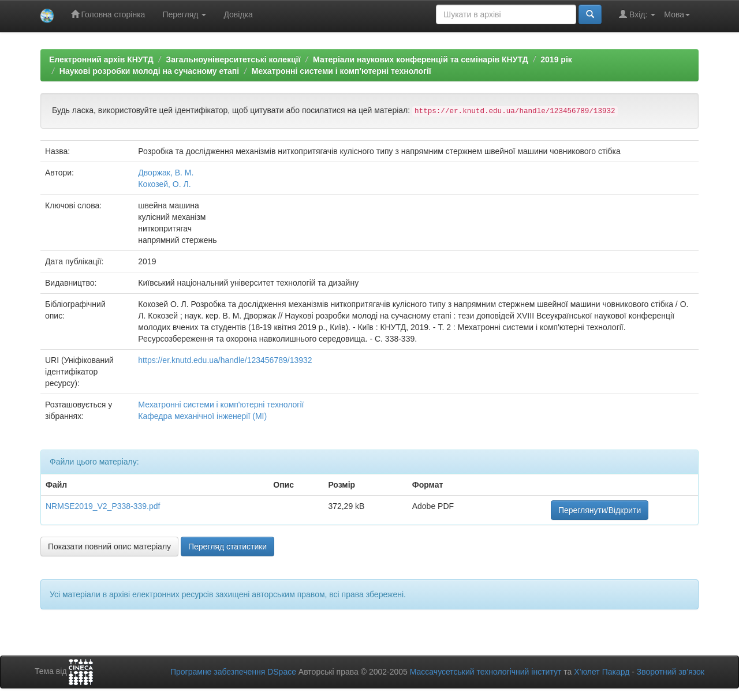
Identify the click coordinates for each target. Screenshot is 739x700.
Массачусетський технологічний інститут (486, 672)
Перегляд (184, 14)
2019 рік (556, 59)
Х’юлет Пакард (602, 672)
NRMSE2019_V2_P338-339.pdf (103, 506)
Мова (677, 14)
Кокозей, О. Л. (164, 184)
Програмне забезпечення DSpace (233, 672)
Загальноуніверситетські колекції (233, 59)
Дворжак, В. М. (166, 173)
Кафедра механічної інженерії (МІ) (202, 416)
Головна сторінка (108, 14)
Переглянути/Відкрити (600, 510)
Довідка (238, 14)
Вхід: (637, 14)
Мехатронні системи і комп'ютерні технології (341, 71)
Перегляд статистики (227, 546)
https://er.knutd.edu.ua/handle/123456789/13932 (225, 360)
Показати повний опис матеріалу (109, 546)
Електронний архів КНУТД (101, 59)
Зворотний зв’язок (671, 672)
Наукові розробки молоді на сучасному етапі (149, 71)
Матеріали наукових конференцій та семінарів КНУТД (421, 59)
